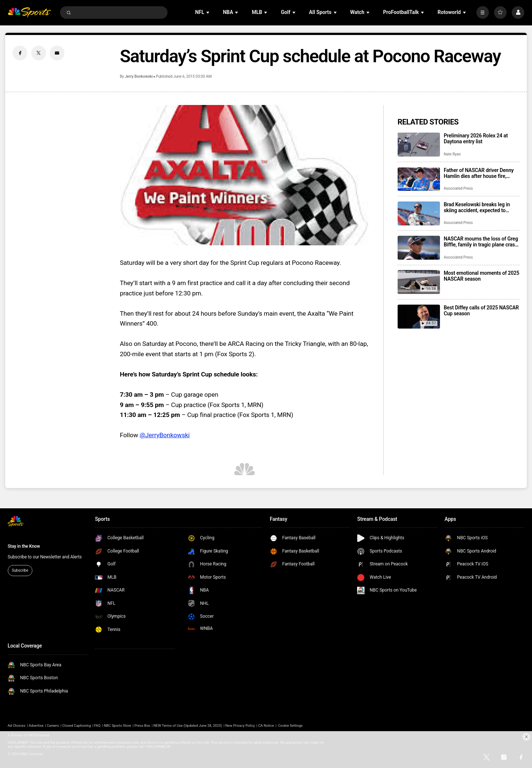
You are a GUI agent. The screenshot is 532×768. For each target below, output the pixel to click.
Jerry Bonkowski (139, 76)
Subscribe (20, 570)
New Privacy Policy (240, 725)
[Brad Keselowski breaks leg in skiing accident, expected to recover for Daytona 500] (419, 213)
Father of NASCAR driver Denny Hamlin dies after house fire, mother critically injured (479, 173)
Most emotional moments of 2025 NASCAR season (481, 276)
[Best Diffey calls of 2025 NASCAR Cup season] (419, 317)
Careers (53, 725)
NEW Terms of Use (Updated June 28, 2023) (188, 725)
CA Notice (266, 725)
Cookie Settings (290, 725)
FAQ (97, 725)
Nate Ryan (452, 154)
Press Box (142, 725)
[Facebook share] (20, 53)
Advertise (36, 725)
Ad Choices (17, 725)
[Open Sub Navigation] (208, 13)
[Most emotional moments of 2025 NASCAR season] (419, 282)
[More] (483, 13)
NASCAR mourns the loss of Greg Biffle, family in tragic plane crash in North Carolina (481, 242)
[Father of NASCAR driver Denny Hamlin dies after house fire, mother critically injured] (419, 179)
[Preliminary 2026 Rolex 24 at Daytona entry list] (419, 145)
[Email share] (57, 53)
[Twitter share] (39, 53)
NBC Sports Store (117, 725)
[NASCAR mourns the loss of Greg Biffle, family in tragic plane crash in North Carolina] (419, 248)
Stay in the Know (24, 546)
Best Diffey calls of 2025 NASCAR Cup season (481, 311)
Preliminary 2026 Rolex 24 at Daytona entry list (476, 138)
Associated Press (458, 188)
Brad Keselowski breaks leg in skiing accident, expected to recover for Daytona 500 (477, 207)
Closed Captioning (77, 725)
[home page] (29, 13)
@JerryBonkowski (165, 435)
